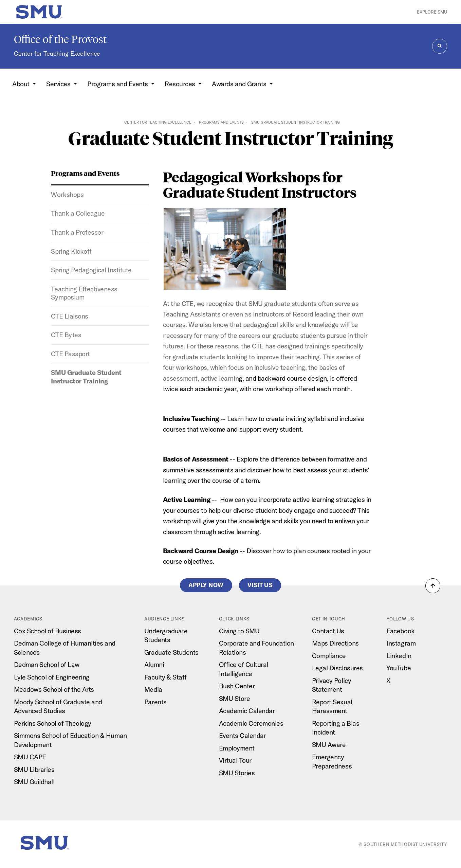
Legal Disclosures (337, 668)
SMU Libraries (34, 769)
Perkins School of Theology (53, 723)
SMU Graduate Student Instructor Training (86, 377)
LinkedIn (399, 656)
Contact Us (328, 631)
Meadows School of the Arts (54, 689)
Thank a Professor (77, 232)
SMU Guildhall (34, 782)
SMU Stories (237, 773)
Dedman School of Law (47, 664)
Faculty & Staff (165, 677)
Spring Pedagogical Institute (91, 270)
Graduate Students (171, 652)
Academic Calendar (247, 711)
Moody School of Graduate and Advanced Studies (58, 706)
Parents (155, 702)
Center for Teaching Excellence (57, 53)
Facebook (400, 631)
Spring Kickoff (71, 251)
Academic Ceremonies (251, 723)
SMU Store (235, 698)
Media (153, 689)
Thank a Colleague (78, 213)
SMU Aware (329, 745)
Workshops (67, 194)
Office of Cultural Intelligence (244, 669)
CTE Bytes (66, 335)
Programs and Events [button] (118, 84)
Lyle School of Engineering (52, 677)
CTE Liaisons (69, 316)
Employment (237, 748)
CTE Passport (70, 354)
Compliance (329, 656)
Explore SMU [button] (432, 12)
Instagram (401, 643)
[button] (433, 586)
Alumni (154, 664)
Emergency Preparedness (332, 761)
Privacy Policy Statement (331, 685)
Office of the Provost (60, 39)
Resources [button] (181, 84)
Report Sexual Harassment (332, 706)
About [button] (22, 84)
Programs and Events (221, 122)
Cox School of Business (48, 631)
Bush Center (237, 686)
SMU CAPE (30, 757)
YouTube (399, 668)
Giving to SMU (239, 631)
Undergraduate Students (166, 635)
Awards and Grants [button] (240, 84)
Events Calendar (243, 735)
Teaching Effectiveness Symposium (84, 293)
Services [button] (59, 84)
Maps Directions (335, 643)
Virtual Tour (235, 760)
